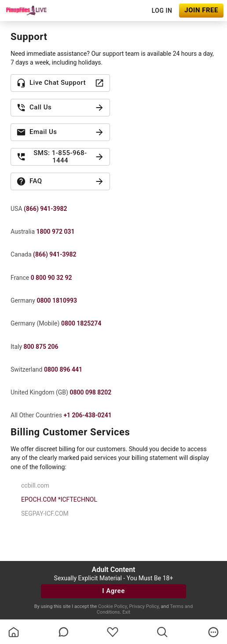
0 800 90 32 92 (51, 278)
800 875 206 (41, 347)
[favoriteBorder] (113, 632)
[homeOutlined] (14, 632)
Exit (126, 612)
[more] (213, 632)
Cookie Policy (112, 606)
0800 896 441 (63, 369)
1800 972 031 (56, 232)
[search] (162, 632)
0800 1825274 (81, 323)
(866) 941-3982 (45, 209)
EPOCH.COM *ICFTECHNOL (59, 499)
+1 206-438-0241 (87, 415)
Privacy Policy (144, 606)
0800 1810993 (57, 300)
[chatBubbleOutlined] (64, 632)
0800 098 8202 (90, 392)
